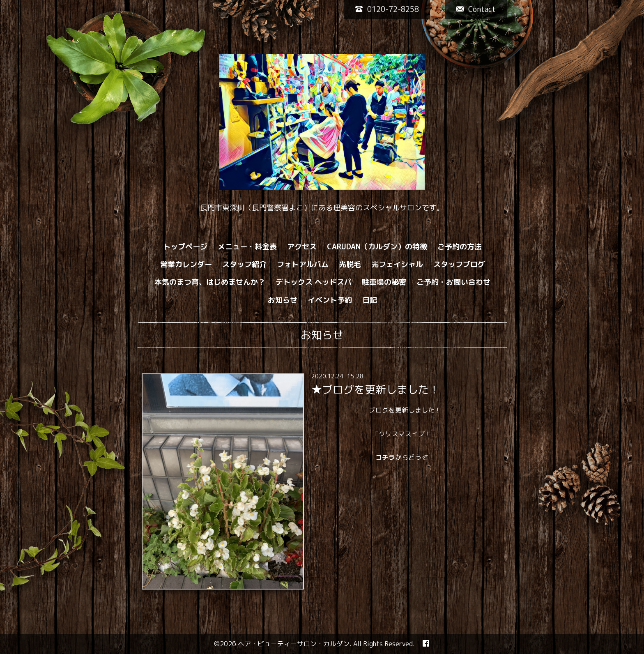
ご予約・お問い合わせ (453, 282)
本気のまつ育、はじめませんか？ (210, 282)
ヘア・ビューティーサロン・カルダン (294, 644)
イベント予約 (330, 300)
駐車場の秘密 (384, 282)
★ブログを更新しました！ (375, 389)
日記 (370, 300)
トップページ (185, 247)
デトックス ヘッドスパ (314, 282)
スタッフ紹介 (244, 264)
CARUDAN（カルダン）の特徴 (377, 247)
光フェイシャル (397, 264)
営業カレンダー (186, 264)
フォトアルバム (303, 264)
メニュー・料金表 (247, 247)
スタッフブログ (459, 264)
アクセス (302, 247)
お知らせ (283, 300)
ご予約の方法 (460, 247)
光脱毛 (350, 264)
